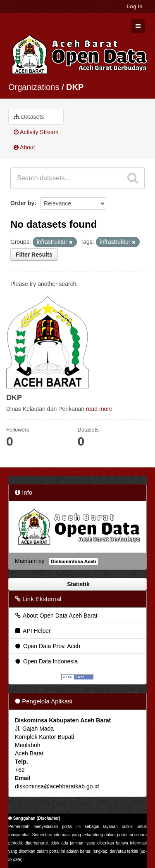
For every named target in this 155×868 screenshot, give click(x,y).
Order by (22, 203)
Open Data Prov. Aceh (47, 646)
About (24, 147)
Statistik (77, 584)
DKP (75, 87)
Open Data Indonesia (46, 661)
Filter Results (34, 255)
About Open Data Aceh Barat (56, 616)
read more (99, 409)
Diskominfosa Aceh (73, 561)
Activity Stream (36, 132)
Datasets (29, 117)
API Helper (32, 631)
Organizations (34, 87)
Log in (135, 6)
